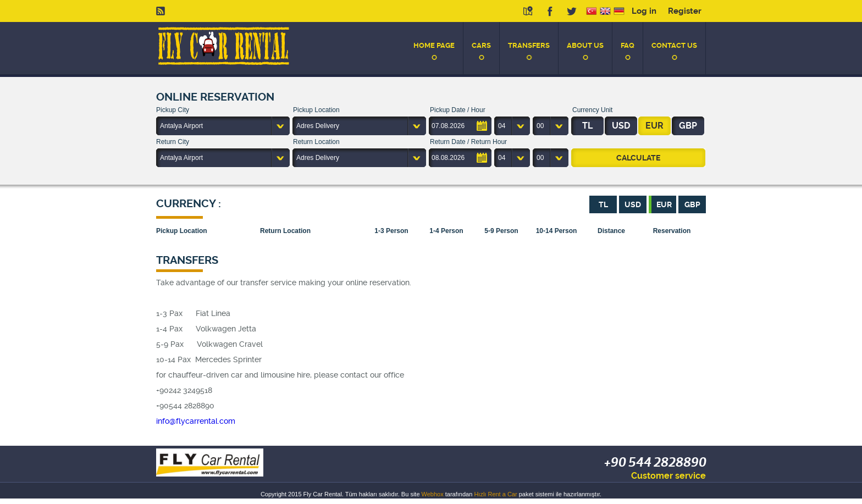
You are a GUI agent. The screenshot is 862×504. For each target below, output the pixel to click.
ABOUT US (585, 45)
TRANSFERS (529, 45)
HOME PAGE (434, 45)
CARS (481, 45)
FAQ (628, 45)
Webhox (433, 494)
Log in (644, 11)
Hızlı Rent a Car (495, 494)
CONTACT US (674, 45)
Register (685, 11)
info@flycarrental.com (196, 421)
